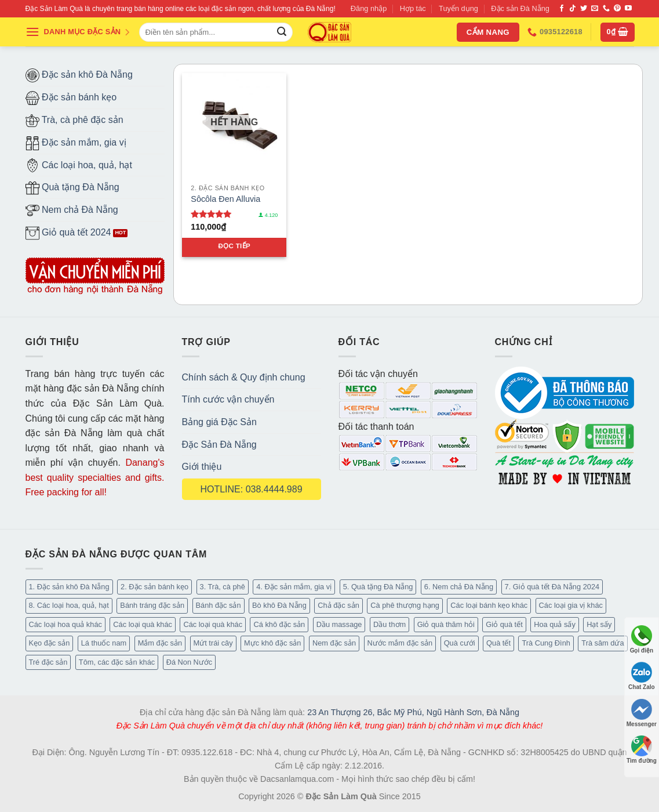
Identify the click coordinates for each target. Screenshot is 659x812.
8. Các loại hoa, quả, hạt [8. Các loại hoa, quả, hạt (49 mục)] (69, 605)
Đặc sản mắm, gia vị (76, 143)
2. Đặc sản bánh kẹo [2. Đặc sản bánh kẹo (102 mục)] (154, 587)
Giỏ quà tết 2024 (68, 233)
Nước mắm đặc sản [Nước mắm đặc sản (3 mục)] (400, 643)
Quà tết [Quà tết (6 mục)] (498, 643)
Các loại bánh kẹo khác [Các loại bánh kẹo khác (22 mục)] (489, 605)
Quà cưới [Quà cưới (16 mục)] (460, 643)
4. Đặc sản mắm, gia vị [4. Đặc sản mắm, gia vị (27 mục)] (294, 587)
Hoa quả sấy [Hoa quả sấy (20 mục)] (555, 624)
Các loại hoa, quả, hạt (79, 165)
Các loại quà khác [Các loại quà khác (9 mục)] (213, 624)
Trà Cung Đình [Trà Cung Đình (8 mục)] (546, 643)
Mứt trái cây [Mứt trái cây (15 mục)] (213, 643)
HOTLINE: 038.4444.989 (251, 489)
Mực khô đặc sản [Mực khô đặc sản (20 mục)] (272, 643)
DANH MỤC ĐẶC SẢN (78, 32)
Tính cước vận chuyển (228, 399)
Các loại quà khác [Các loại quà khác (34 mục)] (143, 624)
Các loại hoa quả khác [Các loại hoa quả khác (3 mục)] (65, 624)
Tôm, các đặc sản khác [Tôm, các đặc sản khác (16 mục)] (117, 662)
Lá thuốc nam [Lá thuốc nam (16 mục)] (104, 643)
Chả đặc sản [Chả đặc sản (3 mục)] (338, 605)
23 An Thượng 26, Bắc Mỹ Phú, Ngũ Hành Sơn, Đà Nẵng (413, 712)
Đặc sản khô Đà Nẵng (79, 75)
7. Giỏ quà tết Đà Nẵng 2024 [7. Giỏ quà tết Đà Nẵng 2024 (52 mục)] (552, 587)
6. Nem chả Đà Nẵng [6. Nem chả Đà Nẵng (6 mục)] (459, 587)
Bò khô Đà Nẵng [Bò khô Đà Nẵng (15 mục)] (279, 605)
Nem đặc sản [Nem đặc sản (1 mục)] (334, 643)
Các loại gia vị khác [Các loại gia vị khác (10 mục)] (571, 605)
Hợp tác (413, 8)
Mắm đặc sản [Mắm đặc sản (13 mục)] (160, 643)
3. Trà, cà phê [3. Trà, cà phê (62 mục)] (223, 587)
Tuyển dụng (458, 8)
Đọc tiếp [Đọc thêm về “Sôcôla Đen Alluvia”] (234, 246)
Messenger (642, 713)
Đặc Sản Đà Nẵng (219, 445)
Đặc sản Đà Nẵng (520, 8)
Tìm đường (642, 750)
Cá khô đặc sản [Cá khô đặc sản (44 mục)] (279, 624)
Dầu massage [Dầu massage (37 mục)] (339, 624)
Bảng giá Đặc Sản (219, 422)
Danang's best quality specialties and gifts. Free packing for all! (95, 477)
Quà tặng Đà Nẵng (72, 188)
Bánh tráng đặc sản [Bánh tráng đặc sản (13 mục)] (152, 605)
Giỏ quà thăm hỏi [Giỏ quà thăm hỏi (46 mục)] (446, 624)
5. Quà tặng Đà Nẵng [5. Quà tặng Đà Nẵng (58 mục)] (378, 587)
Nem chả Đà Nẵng (72, 211)
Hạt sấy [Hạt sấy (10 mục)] (599, 624)
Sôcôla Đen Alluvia (225, 199)
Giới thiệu (202, 467)
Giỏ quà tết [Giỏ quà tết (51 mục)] (504, 624)
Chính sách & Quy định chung (244, 377)
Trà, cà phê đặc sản (74, 121)
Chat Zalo (642, 676)
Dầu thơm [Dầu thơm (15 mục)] (389, 624)
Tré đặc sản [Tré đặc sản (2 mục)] (48, 662)
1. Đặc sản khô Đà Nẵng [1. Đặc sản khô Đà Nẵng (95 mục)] (69, 587)
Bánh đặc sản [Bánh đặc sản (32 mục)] (219, 605)
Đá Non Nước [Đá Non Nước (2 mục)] (190, 662)
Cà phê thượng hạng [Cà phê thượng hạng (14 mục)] (405, 605)
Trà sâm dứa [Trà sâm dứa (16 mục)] (602, 643)
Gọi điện (642, 639)
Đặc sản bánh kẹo (71, 98)
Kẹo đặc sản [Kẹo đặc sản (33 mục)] (50, 643)
